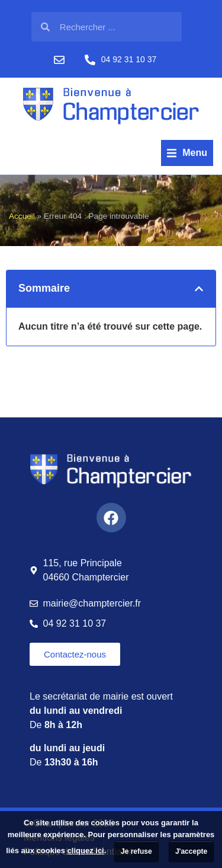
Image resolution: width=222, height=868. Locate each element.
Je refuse (136, 851)
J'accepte (191, 851)
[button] (187, 153)
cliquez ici (86, 851)
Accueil (22, 216)
